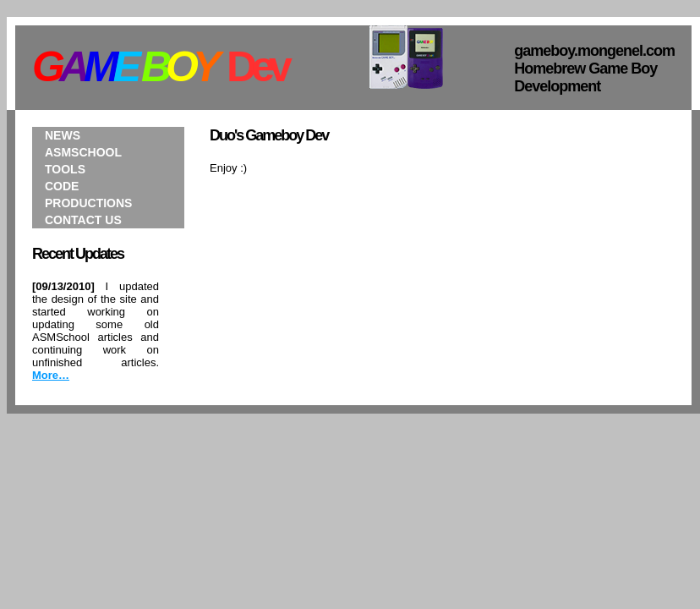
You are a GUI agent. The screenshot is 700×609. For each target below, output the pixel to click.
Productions (88, 203)
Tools (65, 169)
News (63, 135)
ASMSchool (83, 152)
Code (62, 186)
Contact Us (83, 220)
